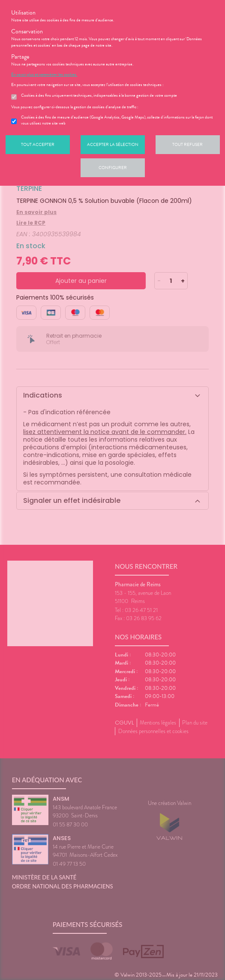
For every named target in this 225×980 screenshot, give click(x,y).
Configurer (113, 168)
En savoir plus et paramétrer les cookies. (44, 74)
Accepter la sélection (113, 144)
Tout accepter (38, 144)
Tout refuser (187, 144)
